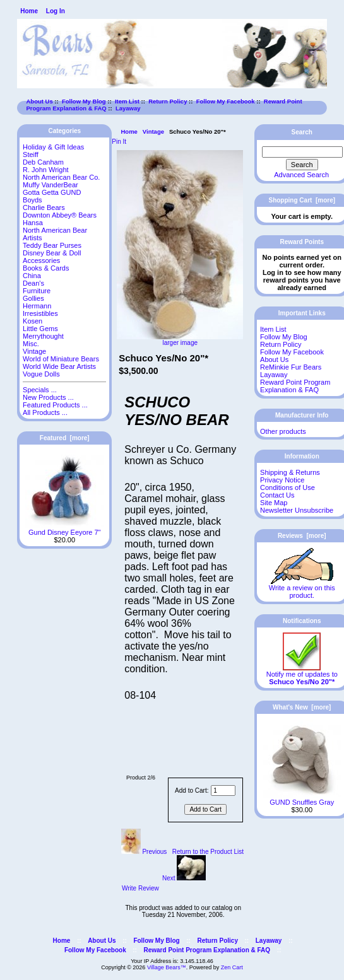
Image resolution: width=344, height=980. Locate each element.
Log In (56, 11)
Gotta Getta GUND (52, 192)
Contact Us (277, 495)
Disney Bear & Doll (52, 253)
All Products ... (45, 412)
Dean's (33, 283)
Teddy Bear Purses (52, 245)
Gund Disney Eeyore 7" (65, 529)
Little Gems (40, 329)
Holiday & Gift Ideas (53, 147)
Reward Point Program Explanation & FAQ (295, 386)
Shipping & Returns (290, 472)
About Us (40, 101)
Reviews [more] (302, 536)
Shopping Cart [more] (302, 200)
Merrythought (43, 336)
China (32, 276)
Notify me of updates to (302, 675)
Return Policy (168, 101)
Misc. (31, 344)
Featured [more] (65, 438)
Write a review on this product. (302, 588)
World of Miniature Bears (61, 359)
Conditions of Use (288, 487)
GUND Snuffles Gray (302, 799)
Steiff (31, 155)
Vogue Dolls (41, 374)
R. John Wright (46, 170)
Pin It (119, 142)
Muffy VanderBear (50, 185)
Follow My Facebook (226, 101)
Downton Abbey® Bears (60, 215)
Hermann (37, 306)
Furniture (37, 291)
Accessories (41, 260)
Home (29, 11)
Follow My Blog (84, 101)
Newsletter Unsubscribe (297, 510)
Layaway (128, 108)
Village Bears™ (167, 967)
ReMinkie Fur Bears (291, 367)
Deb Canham (43, 162)
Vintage (153, 131)
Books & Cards (46, 268)
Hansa (33, 223)
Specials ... (40, 390)
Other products (283, 431)
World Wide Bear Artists (59, 366)
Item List (127, 101)
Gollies (33, 298)
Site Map (274, 503)
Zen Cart (232, 967)
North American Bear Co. (61, 177)
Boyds (33, 200)
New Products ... (48, 397)
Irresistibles (40, 313)
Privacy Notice (282, 480)
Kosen (33, 321)
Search (302, 132)
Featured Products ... (55, 405)
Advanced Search (301, 175)
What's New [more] (302, 707)
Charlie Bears (44, 207)
